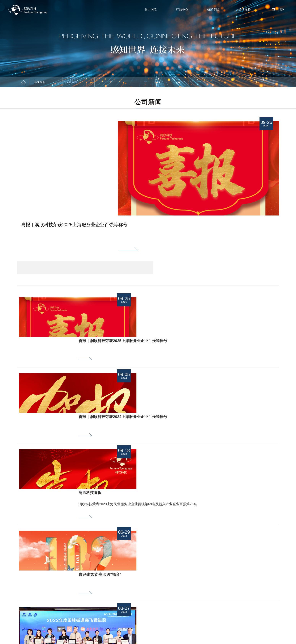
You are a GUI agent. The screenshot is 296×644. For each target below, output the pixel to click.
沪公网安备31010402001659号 (101, 630)
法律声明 (265, 639)
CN (274, 10)
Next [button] (96, 605)
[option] (85, 157)
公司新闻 (77, 82)
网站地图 (280, 639)
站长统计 (255, 630)
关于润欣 (151, 9)
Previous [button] (96, 592)
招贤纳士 (169, 586)
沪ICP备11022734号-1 (22, 630)
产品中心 (182, 9)
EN (282, 10)
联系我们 (169, 604)
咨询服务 (245, 9)
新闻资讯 (45, 82)
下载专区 (139, 604)
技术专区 (213, 9)
